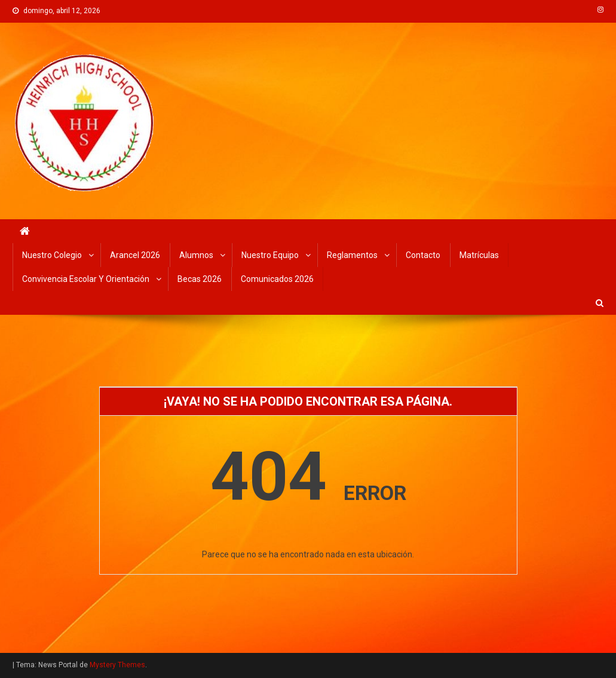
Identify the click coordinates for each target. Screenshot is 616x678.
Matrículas (479, 255)
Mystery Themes (117, 665)
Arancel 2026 (135, 255)
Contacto (423, 255)
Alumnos (196, 255)
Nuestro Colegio (52, 255)
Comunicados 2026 (277, 279)
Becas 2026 (200, 279)
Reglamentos (352, 255)
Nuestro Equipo (270, 255)
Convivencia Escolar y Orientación (86, 279)
